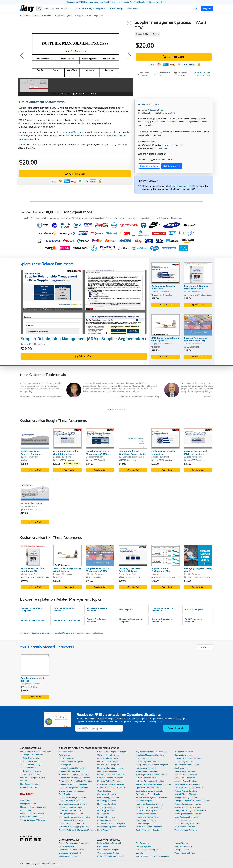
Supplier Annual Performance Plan (161, 570)
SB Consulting (193, 347)
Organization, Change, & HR (70, 853)
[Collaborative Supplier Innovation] (166, 273)
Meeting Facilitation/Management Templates (153, 784)
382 (173, 113)
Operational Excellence (41, 16)
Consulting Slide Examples (108, 850)
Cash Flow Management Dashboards (74, 788)
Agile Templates (65, 755)
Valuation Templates (182, 820)
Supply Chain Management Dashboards (190, 811)
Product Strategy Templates (147, 824)
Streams (24, 781)
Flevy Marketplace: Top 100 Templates (35, 751)
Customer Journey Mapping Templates (74, 827)
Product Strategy (181, 843)
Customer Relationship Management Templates (77, 830)
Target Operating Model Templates (188, 814)
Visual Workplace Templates (186, 830)
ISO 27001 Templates (106, 807)
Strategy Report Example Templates (189, 807)
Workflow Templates (194, 609)
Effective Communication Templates (111, 775)
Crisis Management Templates (71, 820)
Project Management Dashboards (149, 827)
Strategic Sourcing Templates (186, 797)
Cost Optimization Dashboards (71, 814)
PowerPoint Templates (30, 774)
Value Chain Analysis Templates (187, 824)
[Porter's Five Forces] (35, 490)
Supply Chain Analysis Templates (163, 610)
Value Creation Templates (185, 827)
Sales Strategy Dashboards (185, 771)
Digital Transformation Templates (110, 768)
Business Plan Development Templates (74, 778)
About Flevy (132, 8)
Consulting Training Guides (108, 853)
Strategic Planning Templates (186, 794)
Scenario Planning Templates (186, 775)
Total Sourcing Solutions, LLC (167, 577)
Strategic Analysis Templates (186, 791)
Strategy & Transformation (32, 755)
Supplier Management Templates (32, 610)
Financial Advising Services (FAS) (111, 856)
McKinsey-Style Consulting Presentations (152, 856)
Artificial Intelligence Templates (71, 762)
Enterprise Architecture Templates (111, 784)
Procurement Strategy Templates (97, 610)
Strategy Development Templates (188, 804)
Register (207, 8)
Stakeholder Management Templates (189, 788)
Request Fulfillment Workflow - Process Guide (133, 453)
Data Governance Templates (109, 762)
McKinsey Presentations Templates (150, 781)
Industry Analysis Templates (67, 620)
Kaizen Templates (104, 830)
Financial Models (28, 768)
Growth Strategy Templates (34, 620)
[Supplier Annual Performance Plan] (166, 555)
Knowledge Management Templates (131, 620)
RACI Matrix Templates (184, 752)
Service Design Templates (185, 778)
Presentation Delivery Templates (149, 807)
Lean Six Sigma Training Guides (149, 850)
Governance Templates (106, 794)
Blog (41, 817)
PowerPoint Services (28, 787)
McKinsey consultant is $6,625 (181, 186)
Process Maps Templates (146, 820)
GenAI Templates (104, 791)
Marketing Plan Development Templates (152, 775)
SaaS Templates (181, 768)
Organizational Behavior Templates (150, 791)
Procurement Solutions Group (199, 295)
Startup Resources (182, 850)
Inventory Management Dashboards (112, 827)
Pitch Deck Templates (145, 801)
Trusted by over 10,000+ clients (204, 74)
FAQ (22, 817)
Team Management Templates (186, 817)
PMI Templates (126, 609)
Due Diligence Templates (107, 771)
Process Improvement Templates (149, 817)
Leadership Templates (145, 758)
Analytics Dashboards (67, 758)
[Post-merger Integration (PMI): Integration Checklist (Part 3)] (198, 438)
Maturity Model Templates (146, 778)
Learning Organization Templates (163, 620)
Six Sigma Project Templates (186, 781)
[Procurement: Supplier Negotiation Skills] (198, 273)
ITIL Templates (103, 814)
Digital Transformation (30, 758)
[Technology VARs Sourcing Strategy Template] (35, 438)
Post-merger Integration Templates (150, 804)
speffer (157, 347)
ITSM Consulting (128, 460)
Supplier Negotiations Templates (64, 610)
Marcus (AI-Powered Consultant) (33, 807)
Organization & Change (31, 765)
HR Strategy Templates (106, 801)
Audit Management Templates (194, 620)
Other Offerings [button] (116, 8)
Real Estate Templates (183, 755)
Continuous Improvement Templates (73, 804)
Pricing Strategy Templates (147, 811)
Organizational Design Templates (149, 794)
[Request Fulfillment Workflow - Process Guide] (133, 438)
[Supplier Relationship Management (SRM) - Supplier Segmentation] (84, 302)
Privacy (35, 817)
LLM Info (139, 853)
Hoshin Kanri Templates (107, 804)
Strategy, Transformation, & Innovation (74, 843)
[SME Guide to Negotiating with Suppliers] (166, 325)
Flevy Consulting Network (30, 784)
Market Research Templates (147, 771)
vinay (25, 460)
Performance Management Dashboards (152, 797)
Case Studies (103, 846)
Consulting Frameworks (31, 771)
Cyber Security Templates (108, 758)
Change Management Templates (72, 791)
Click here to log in (149, 166)
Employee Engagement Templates (111, 778)
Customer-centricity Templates (109, 755)
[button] (22, 56)
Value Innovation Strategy (185, 853)
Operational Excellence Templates (149, 788)
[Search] (58, 8)
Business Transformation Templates (73, 784)
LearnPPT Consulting (34, 344)
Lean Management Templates (148, 762)
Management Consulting (69, 856)
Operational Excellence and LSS (72, 850)
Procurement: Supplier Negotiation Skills (196, 287)
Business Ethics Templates (69, 771)
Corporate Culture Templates (70, 811)
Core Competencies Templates (71, 807)
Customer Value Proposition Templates (113, 752)
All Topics (24, 16)
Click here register (172, 166)
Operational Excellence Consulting (201, 577)
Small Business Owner (183, 846)
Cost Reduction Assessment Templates (74, 817)
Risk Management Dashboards (187, 765)
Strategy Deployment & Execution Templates (192, 801)
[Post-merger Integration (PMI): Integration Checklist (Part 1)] (67, 438)
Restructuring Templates (184, 762)
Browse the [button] (90, 8)
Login (195, 8)
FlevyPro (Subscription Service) (33, 778)
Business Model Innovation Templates (74, 775)
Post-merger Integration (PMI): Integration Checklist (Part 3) (197, 454)
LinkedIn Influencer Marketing (32, 814)
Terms (28, 817)
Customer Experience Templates (72, 824)
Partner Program (27, 810)
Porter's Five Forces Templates (96, 620)
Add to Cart (174, 57)
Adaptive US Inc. (30, 687)
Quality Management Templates (149, 830)
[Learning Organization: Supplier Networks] (133, 555)
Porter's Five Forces (31, 503)
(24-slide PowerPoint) (101, 339)
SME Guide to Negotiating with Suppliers (165, 339)
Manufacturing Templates (146, 768)
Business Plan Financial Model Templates (75, 781)
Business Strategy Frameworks (110, 843)
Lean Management (143, 846)
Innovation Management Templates (111, 824)
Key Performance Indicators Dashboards (152, 752)
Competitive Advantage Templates (72, 797)
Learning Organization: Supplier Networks (131, 570)
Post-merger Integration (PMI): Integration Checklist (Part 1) (66, 454)
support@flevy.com (74, 132)
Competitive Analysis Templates (71, 801)
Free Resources (142, 843)
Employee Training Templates (109, 781)
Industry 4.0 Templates (106, 817)
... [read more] (162, 148)
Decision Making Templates (108, 765)
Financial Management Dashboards (111, 788)
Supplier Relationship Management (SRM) (196, 339)
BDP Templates (65, 765)
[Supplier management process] (35, 665)
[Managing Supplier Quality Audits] (198, 555)
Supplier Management (64, 16)
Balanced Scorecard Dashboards (72, 768)
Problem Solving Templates (147, 814)
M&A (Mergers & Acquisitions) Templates (152, 765)
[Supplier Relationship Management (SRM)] (198, 325)
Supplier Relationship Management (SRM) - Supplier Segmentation (98, 454)
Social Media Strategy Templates (187, 784)
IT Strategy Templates (106, 811)
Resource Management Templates (188, 758)
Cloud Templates (65, 794)
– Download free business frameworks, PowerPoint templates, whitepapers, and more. (116, 2)
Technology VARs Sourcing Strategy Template (30, 454)
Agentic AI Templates (67, 752)
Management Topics (28, 804)
